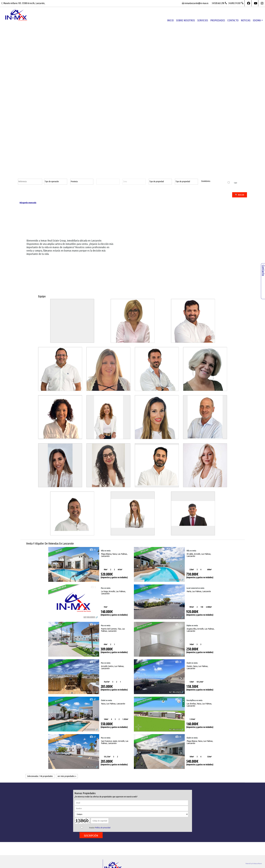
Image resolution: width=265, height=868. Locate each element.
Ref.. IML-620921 (89, 617)
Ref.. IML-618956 (89, 767)
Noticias (246, 20)
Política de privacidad (103, 828)
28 (93, 625)
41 (178, 737)
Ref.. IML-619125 (89, 729)
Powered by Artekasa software (254, 864)
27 (178, 699)
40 (178, 550)
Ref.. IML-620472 (175, 655)
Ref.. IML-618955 (175, 767)
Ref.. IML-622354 (175, 580)
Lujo (232, 183)
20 (178, 662)
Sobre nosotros (185, 20)
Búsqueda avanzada (28, 203)
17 (178, 625)
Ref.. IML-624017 (89, 580)
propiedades (218, 20)
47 (93, 699)
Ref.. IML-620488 (89, 655)
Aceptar (100, 828)
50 (178, 587)
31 (93, 550)
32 (93, 662)
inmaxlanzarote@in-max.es (196, 3)
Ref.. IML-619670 (175, 692)
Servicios (203, 20)
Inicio (170, 20)
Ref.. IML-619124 (175, 729)
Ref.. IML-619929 (89, 692)
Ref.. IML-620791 (175, 617)
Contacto (233, 20)
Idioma (258, 20)
